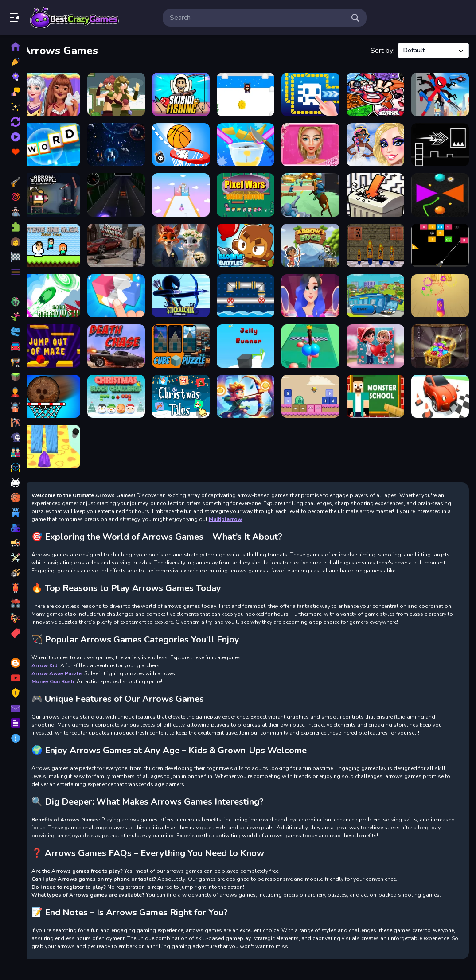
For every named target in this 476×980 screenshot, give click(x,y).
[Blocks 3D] (126, 290)
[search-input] (258, 18)
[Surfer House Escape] (378, 241)
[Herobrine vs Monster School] (378, 387)
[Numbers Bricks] (441, 241)
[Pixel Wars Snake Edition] (252, 192)
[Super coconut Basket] (63, 387)
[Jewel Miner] (441, 339)
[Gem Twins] (126, 94)
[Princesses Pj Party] (63, 94)
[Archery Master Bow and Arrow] (252, 387)
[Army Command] (315, 192)
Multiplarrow (274, 508)
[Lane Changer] (126, 192)
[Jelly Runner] (252, 339)
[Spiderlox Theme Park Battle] (441, 94)
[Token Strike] (441, 290)
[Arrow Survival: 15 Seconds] (63, 192)
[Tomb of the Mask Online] (315, 94)
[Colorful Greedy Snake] (441, 192)
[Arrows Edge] (315, 241)
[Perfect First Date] (315, 290)
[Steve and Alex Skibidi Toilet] (63, 241)
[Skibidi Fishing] (189, 94)
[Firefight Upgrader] (63, 437)
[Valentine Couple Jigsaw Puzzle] (378, 339)
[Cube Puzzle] (189, 339)
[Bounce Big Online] (315, 339)
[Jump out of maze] (63, 339)
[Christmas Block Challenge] (126, 387)
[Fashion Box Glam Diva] (315, 143)
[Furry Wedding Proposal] (189, 241)
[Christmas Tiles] (189, 387)
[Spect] (126, 143)
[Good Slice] (252, 143)
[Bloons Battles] (252, 241)
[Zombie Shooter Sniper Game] (126, 241)
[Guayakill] (378, 290)
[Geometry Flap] (441, 143)
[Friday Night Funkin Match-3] (378, 94)
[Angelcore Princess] (378, 143)
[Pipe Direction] (252, 290)
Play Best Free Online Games (74, 18)
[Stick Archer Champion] (189, 290)
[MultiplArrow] (189, 192)
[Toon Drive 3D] (441, 387)
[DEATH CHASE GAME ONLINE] (126, 339)
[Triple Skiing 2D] (252, 94)
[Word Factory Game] (63, 143)
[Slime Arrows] (315, 387)
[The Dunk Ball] (189, 143)
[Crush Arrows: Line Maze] (378, 192)
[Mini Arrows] (63, 290)
